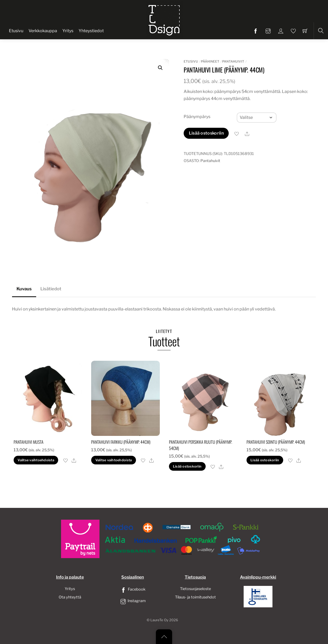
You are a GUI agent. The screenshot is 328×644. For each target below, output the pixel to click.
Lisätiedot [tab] (51, 289)
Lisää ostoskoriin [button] (187, 466)
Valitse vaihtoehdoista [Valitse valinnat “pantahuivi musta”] (36, 460)
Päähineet (210, 61)
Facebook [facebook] (133, 589)
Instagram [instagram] (133, 601)
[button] (160, 68)
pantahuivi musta (29, 442)
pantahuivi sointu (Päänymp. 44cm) (276, 442)
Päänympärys (197, 117)
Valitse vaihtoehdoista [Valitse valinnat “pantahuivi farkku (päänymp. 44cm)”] (114, 460)
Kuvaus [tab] (24, 289)
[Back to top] (164, 637)
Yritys (68, 31)
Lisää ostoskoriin (206, 133)
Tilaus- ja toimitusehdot (195, 597)
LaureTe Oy (159, 620)
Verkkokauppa (43, 31)
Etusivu (16, 31)
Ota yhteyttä (70, 597)
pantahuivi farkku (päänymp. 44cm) (121, 442)
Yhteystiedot (91, 31)
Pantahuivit (233, 61)
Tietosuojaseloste (195, 589)
